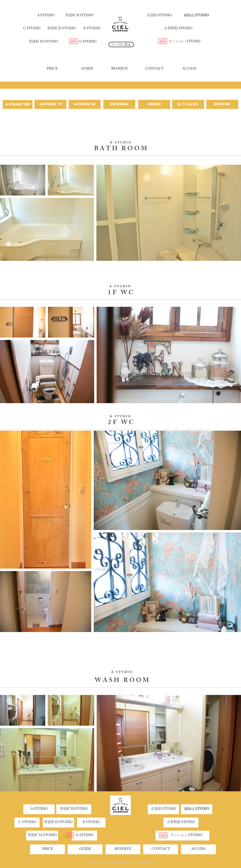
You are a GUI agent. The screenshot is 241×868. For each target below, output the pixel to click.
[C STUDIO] (32, 29)
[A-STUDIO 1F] (50, 104)
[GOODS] (154, 104)
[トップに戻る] (121, 44)
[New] (74, 41)
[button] (58, 823)
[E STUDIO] (92, 29)
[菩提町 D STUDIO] (61, 29)
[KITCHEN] (188, 104)
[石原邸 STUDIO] (159, 16)
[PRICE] (52, 69)
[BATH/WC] (222, 104)
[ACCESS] (189, 69)
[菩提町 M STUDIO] (43, 42)
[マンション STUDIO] (184, 42)
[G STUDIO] (88, 42)
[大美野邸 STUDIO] (178, 29)
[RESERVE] (120, 69)
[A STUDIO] (46, 16)
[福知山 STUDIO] (196, 16)
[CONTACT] (154, 69)
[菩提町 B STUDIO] (79, 16)
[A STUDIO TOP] (18, 104)
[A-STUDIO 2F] (85, 104)
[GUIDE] (87, 69)
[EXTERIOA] (119, 104)
